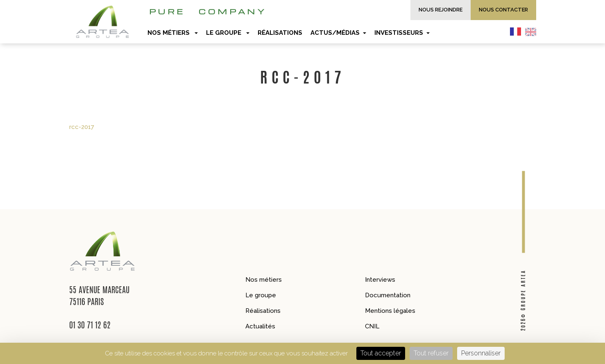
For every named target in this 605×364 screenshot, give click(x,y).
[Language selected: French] (525, 32)
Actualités (260, 326)
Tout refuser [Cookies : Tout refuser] (431, 353)
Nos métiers (264, 280)
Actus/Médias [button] (338, 33)
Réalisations (263, 311)
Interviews (380, 280)
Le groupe (261, 295)
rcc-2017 (82, 127)
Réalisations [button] (280, 33)
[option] (533, 32)
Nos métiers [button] (173, 33)
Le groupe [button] (228, 33)
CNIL (372, 326)
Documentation (388, 295)
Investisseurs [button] (402, 33)
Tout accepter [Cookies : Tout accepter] (381, 353)
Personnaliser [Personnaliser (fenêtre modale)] (481, 353)
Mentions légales (390, 311)
